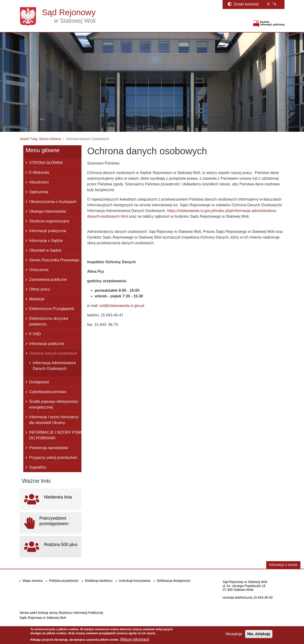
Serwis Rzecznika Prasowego (54, 260)
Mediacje (37, 299)
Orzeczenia (39, 270)
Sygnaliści (38, 467)
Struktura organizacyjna (49, 221)
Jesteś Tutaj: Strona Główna (40, 139)
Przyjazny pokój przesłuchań (53, 458)
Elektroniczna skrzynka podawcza (49, 321)
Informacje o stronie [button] (283, 565)
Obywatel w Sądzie (45, 250)
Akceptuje (234, 634)
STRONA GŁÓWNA (46, 163)
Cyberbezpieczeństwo (48, 392)
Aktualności (39, 182)
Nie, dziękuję (259, 634)
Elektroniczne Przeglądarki (52, 309)
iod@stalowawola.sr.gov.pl (122, 306)
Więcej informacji (135, 639)
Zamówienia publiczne (48, 280)
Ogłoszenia (39, 192)
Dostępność (39, 382)
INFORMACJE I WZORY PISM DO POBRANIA (55, 435)
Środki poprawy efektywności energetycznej (54, 404)
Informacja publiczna (47, 344)
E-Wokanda (39, 172)
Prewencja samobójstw (49, 448)
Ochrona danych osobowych (53, 353)
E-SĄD (35, 334)
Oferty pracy (40, 289)
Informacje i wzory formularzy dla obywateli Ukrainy (54, 420)
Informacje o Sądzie (46, 241)
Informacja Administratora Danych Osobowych (54, 366)
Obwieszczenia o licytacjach (53, 202)
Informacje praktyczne (48, 231)
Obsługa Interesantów (48, 211)
